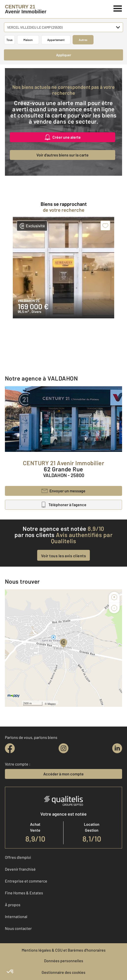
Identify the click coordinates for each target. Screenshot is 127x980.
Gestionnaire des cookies (63, 972)
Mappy (52, 704)
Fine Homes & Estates (24, 893)
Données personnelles (64, 961)
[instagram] (63, 748)
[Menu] (118, 8)
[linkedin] (117, 748)
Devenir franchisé (20, 869)
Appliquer (64, 55)
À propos (13, 905)
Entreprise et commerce (26, 881)
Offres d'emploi (18, 857)
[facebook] (10, 748)
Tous (9, 40)
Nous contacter (18, 928)
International (16, 916)
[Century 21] (26, 9)
